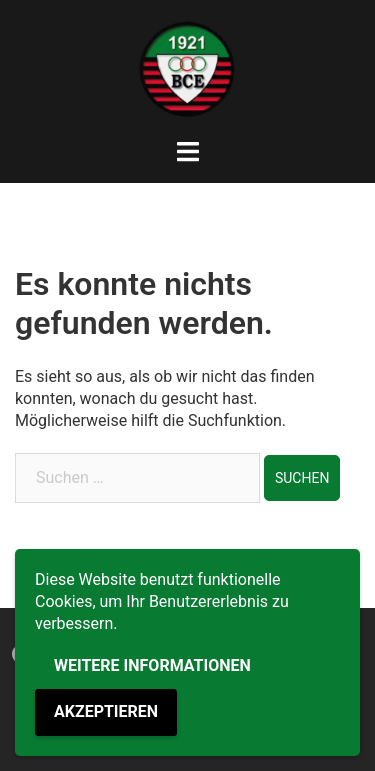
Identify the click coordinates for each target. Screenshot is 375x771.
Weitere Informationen (152, 665)
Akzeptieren (106, 711)
